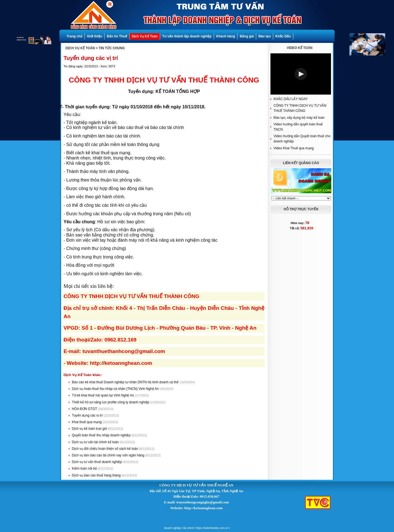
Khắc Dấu (283, 36)
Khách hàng (226, 36)
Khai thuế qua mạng (87, 422)
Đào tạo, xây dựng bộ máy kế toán (299, 118)
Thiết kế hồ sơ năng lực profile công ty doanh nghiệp (111, 402)
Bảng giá (247, 36)
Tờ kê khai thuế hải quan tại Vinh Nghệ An (103, 395)
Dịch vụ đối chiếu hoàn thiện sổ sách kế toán (105, 449)
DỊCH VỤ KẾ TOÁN (80, 48)
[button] (301, 74)
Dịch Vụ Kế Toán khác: (83, 375)
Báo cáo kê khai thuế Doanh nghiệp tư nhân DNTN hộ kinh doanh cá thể (126, 382)
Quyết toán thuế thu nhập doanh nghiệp (102, 435)
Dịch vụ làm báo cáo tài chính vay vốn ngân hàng (109, 455)
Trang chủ (74, 36)
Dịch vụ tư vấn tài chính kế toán (96, 442)
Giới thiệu (95, 36)
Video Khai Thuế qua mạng (294, 148)
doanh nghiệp (173, 528)
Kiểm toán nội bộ (85, 468)
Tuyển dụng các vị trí (88, 415)
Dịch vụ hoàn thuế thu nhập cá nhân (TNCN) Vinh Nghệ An (116, 389)
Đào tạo (264, 36)
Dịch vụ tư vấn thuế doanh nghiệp (97, 462)
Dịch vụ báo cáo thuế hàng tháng (97, 475)
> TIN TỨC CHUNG (110, 48)
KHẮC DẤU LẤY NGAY (291, 99)
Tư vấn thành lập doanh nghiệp (187, 36)
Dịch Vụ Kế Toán (145, 36)
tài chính (188, 528)
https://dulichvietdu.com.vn (212, 528)
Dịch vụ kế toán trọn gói (90, 429)
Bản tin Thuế (117, 36)
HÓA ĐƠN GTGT (85, 409)
